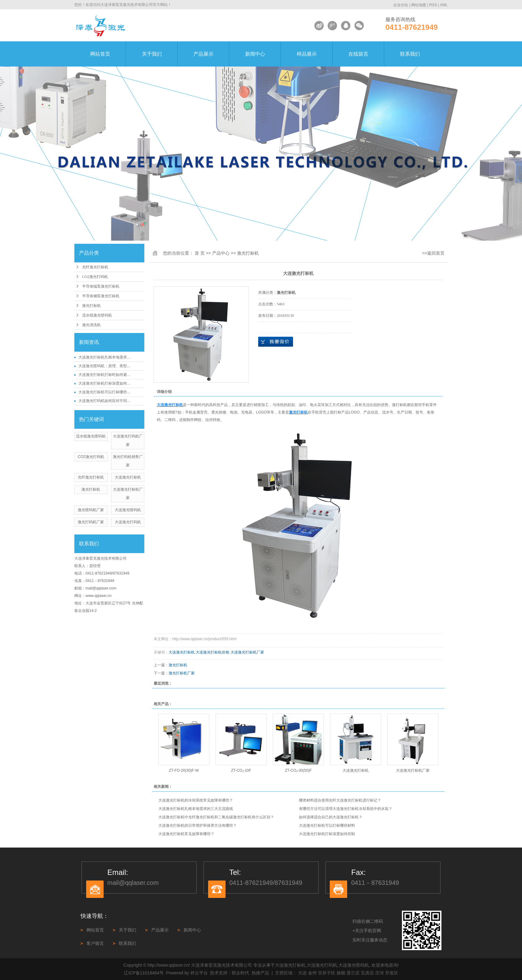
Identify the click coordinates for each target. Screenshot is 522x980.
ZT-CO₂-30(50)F (298, 770)
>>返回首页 (433, 253)
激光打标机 (91, 306)
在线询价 (276, 342)
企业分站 (401, 5)
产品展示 (203, 54)
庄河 (380, 973)
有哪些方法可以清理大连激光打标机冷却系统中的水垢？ (346, 809)
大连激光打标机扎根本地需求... (104, 357)
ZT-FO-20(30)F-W (184, 770)
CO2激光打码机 (95, 277)
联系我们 (410, 54)
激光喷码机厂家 (91, 510)
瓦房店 (367, 973)
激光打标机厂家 (182, 673)
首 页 (200, 253)
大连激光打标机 (128, 477)
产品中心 (221, 253)
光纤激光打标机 (95, 267)
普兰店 (353, 973)
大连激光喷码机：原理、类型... (104, 366)
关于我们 (152, 54)
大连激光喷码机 (128, 510)
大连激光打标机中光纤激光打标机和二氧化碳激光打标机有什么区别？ (216, 817)
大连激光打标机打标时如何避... (104, 375)
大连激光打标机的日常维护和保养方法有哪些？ (198, 825)
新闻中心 (255, 54)
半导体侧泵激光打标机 (101, 296)
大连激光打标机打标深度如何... (104, 383)
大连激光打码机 (128, 522)
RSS (433, 5)
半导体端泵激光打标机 (101, 286)
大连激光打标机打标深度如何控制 (327, 834)
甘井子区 (327, 973)
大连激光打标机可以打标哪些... (104, 392)
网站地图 (419, 5)
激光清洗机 (91, 325)
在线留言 (358, 54)
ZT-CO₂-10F (241, 770)
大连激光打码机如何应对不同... (104, 401)
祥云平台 (199, 973)
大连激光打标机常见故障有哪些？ (186, 834)
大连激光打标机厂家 (247, 652)
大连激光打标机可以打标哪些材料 (327, 825)
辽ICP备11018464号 (144, 973)
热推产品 (260, 973)
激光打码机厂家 (91, 522)
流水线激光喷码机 (97, 315)
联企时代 (240, 973)
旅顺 (341, 973)
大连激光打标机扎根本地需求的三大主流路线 (196, 809)
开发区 (392, 973)
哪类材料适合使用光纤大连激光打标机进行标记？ (340, 800)
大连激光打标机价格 (212, 652)
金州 (312, 973)
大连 (302, 973)
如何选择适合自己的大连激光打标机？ (331, 817)
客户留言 (95, 943)
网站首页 (100, 54)
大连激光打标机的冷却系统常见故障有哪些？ (196, 800)
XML (444, 5)
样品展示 (307, 54)
